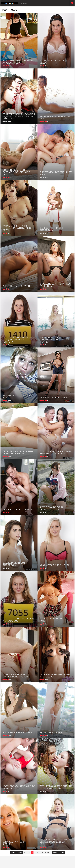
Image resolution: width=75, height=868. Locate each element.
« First (13, 853)
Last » (62, 853)
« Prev (20, 853)
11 (50, 853)
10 (48, 853)
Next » (55, 853)
